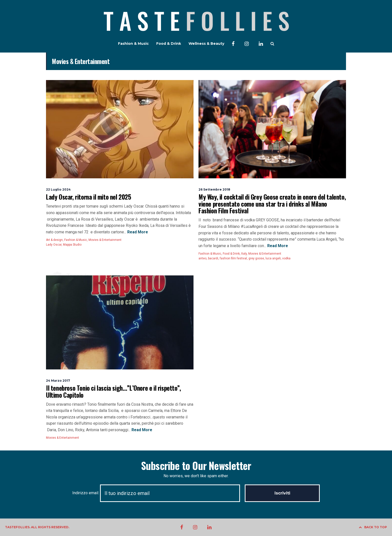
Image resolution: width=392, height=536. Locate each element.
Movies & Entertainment (105, 240)
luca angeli (273, 258)
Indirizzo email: (158, 493)
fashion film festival (233, 258)
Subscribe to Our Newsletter (196, 465)
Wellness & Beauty (206, 44)
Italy (244, 254)
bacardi (213, 258)
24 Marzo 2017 (58, 381)
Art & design (54, 240)
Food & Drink (169, 44)
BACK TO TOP (373, 527)
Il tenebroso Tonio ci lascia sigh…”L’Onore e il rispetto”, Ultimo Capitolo (113, 391)
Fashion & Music (133, 44)
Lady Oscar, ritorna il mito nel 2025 (89, 197)
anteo (202, 258)
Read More (137, 232)
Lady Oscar (54, 245)
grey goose (256, 258)
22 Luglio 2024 (58, 189)
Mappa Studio (72, 245)
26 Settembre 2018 (214, 189)
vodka (286, 258)
